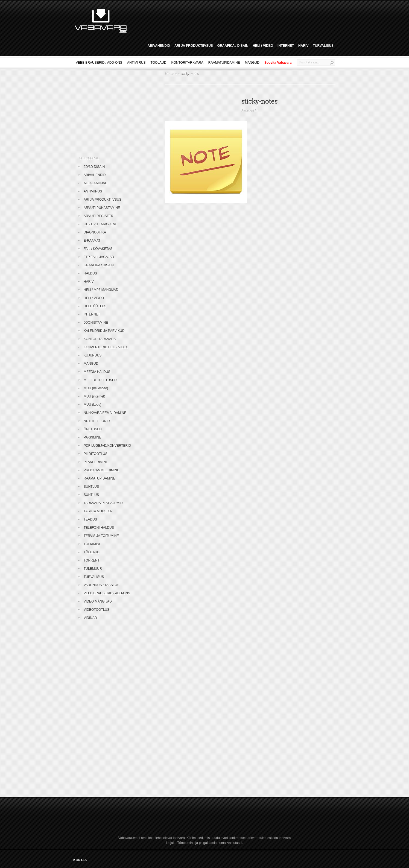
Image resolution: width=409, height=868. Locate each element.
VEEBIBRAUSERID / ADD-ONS (99, 63)
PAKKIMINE (92, 437)
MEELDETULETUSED (100, 380)
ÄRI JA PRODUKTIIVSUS (194, 46)
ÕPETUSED (93, 429)
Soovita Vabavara (278, 63)
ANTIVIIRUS (136, 63)
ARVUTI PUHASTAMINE (102, 208)
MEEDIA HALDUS (97, 372)
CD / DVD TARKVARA (100, 224)
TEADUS (90, 519)
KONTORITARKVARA (187, 63)
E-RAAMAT (92, 241)
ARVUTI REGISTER (98, 216)
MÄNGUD (252, 63)
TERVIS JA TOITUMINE (101, 536)
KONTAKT (81, 860)
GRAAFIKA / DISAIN (233, 46)
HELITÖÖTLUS (95, 306)
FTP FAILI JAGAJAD (99, 257)
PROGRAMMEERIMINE (101, 470)
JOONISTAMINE (96, 323)
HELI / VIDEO (263, 46)
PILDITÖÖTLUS (96, 454)
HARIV (303, 46)
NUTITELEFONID (97, 421)
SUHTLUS (91, 487)
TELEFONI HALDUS (99, 528)
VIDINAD (90, 618)
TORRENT (92, 560)
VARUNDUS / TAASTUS (102, 585)
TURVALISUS (323, 46)
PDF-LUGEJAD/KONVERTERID (107, 446)
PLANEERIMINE (96, 462)
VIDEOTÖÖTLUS (97, 610)
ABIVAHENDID (159, 46)
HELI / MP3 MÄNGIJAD (101, 290)
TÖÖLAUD (158, 63)
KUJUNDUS (93, 355)
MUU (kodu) (93, 405)
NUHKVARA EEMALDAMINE (105, 413)
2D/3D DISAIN (94, 167)
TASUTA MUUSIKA (98, 511)
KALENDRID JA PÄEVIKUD (104, 331)
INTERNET (286, 46)
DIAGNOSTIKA (95, 232)
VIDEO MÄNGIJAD (98, 601)
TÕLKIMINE (93, 544)
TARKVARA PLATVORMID (103, 503)
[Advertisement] (233, 20)
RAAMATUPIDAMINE (224, 63)
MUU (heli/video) (96, 388)
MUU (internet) (94, 396)
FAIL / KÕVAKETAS (98, 249)
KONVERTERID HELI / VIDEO (106, 347)
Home (169, 74)
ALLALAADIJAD (96, 183)
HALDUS (90, 273)
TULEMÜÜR (93, 569)
